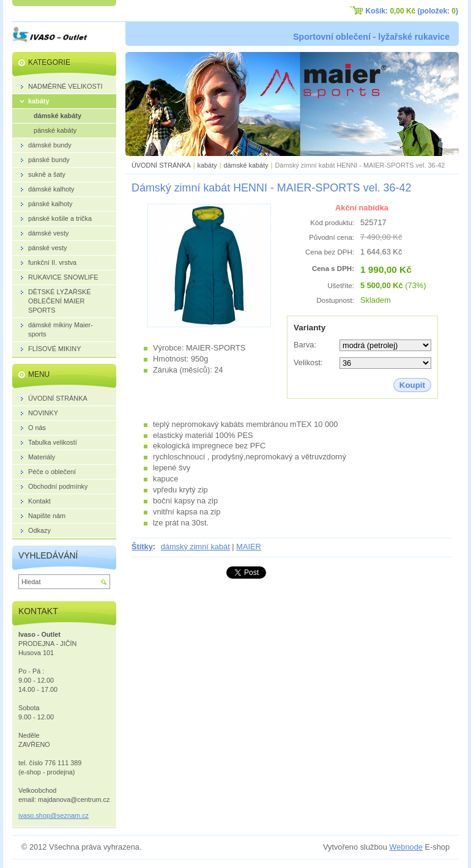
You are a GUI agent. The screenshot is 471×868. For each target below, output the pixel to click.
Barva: (305, 345)
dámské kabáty (246, 165)
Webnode (406, 847)
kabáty (207, 165)
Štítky (142, 547)
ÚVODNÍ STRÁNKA (161, 165)
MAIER (249, 547)
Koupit (412, 385)
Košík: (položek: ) (412, 11)
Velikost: (308, 362)
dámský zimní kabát (195, 547)
